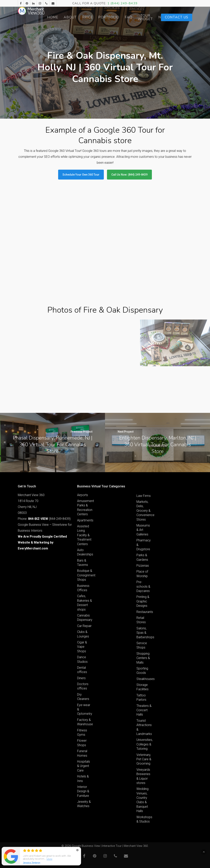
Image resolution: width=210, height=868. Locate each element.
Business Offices (83, 588)
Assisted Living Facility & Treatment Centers (84, 535)
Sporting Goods (142, 671)
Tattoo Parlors (141, 697)
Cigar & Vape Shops (82, 647)
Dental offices (82, 670)
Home (71, 17)
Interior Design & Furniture (83, 791)
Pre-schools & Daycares (143, 586)
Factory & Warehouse (85, 722)
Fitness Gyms (82, 732)
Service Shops (142, 645)
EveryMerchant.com (33, 548)
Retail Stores (141, 620)
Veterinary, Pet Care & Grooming (144, 759)
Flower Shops (82, 743)
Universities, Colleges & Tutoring (144, 744)
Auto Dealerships (85, 552)
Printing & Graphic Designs (143, 601)
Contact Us (177, 17)
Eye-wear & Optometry (85, 709)
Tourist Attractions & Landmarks (144, 727)
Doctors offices (83, 686)
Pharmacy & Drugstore (144, 545)
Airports (83, 495)
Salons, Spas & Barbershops (144, 633)
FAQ (147, 17)
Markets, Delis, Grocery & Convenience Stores (144, 511)
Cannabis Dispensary (85, 618)
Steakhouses (144, 679)
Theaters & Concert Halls (144, 710)
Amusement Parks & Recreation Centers (85, 508)
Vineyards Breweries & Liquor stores (143, 776)
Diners (81, 678)
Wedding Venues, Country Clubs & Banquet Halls (142, 800)
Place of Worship (142, 574)
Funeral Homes (82, 753)
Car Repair (84, 626)
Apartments (85, 520)
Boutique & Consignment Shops (85, 575)
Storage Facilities (142, 687)
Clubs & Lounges (83, 634)
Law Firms (144, 496)
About (89, 17)
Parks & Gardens (142, 557)
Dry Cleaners (83, 697)
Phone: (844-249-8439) (44, 519)
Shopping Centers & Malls (143, 658)
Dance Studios (82, 659)
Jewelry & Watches (84, 804)
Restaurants (144, 612)
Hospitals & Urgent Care (84, 766)
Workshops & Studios (144, 819)
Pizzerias (143, 566)
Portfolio (127, 17)
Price (106, 17)
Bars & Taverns (83, 563)
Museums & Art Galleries (143, 530)
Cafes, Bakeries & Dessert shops (85, 603)
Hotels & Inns (83, 779)
